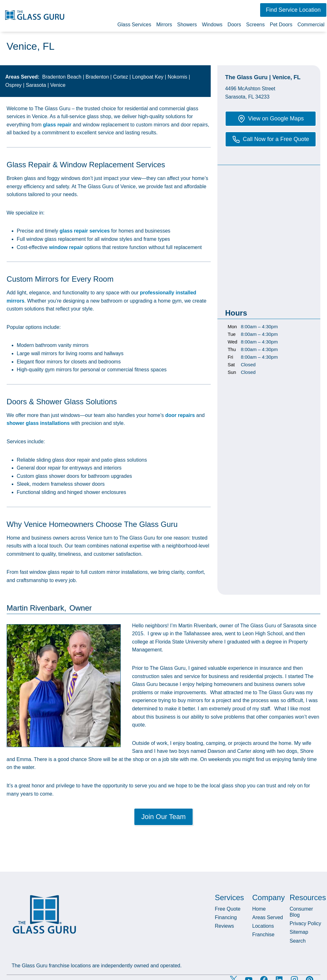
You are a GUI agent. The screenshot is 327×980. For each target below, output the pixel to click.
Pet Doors (281, 25)
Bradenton (97, 77)
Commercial (311, 25)
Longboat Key (148, 77)
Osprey (14, 85)
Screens (256, 25)
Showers (187, 25)
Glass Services (134, 25)
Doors (234, 25)
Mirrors (164, 25)
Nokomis (177, 77)
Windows (212, 25)
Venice (58, 85)
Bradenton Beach (62, 77)
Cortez (121, 77)
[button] (293, 10)
